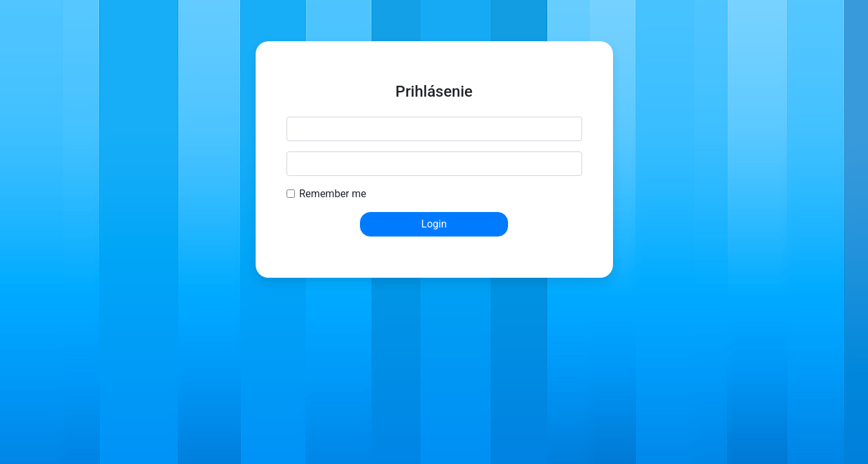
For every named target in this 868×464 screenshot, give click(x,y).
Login (434, 224)
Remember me (333, 194)
